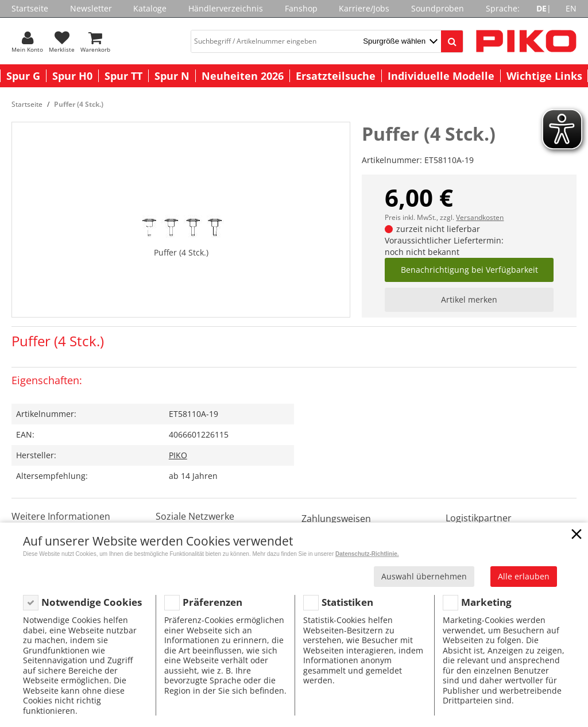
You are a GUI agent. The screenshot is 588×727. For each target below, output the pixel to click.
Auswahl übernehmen (424, 576)
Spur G (23, 76)
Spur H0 (72, 76)
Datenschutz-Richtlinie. (367, 554)
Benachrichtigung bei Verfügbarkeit (469, 270)
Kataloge (150, 8)
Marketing (486, 602)
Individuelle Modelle (441, 76)
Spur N (172, 76)
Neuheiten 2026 (243, 76)
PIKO (178, 455)
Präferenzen (212, 602)
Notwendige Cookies (92, 602)
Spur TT (123, 76)
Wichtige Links (544, 76)
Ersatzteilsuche (336, 76)
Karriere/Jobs (364, 8)
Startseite (30, 8)
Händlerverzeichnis (226, 8)
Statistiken (347, 602)
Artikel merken (469, 299)
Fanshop (301, 8)
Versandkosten (480, 217)
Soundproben (438, 8)
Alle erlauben (524, 576)
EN (571, 8)
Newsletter (91, 8)
